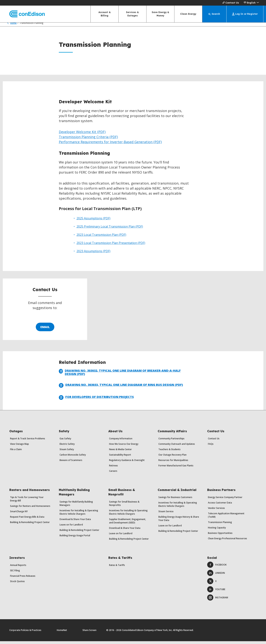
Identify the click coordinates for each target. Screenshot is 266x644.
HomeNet (62, 633)
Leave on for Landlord (71, 527)
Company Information (121, 441)
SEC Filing (15, 573)
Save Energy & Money (160, 14)
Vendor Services (216, 511)
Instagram (218, 600)
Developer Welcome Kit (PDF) (82, 135)
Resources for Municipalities (173, 463)
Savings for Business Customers (175, 500)
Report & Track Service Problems (28, 441)
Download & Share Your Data (75, 522)
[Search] (214, 14)
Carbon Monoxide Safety (73, 458)
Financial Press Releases (23, 579)
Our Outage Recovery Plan (172, 458)
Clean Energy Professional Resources (227, 541)
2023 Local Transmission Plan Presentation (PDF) (111, 246)
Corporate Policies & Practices (25, 633)
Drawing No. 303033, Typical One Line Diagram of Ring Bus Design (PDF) (121, 388)
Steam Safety (67, 452)
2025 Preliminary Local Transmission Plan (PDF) (110, 229)
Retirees (113, 468)
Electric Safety (67, 447)
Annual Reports (18, 568)
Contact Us (230, 3)
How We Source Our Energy (124, 447)
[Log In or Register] (245, 14)
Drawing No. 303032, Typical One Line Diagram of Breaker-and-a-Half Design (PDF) (120, 375)
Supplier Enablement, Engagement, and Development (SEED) (128, 524)
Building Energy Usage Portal (75, 538)
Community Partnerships (171, 441)
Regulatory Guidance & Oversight (127, 463)
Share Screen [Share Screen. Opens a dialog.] (89, 633)
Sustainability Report (120, 458)
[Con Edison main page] (24, 14)
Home (11, 26)
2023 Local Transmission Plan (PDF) (101, 237)
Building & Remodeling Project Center (30, 525)
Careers (113, 474)
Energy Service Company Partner (225, 500)
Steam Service (166, 514)
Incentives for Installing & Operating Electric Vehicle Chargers (79, 515)
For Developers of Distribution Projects (96, 400)
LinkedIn (216, 576)
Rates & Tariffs (117, 568)
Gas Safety (65, 441)
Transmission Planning (220, 525)
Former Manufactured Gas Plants (176, 468)
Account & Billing (105, 14)
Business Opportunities (220, 536)
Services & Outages (132, 14)
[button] (251, 3)
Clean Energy (188, 14)
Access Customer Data (220, 505)
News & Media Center (120, 452)
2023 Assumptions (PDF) (93, 254)
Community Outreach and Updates (177, 447)
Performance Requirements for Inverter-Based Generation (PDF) (110, 145)
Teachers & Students (169, 452)
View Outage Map (19, 447)
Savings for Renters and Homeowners (30, 509)
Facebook (217, 567)
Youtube (216, 592)
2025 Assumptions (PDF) (93, 221)
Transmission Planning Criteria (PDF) (88, 140)
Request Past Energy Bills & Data (27, 520)
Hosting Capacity (217, 530)
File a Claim (16, 452)
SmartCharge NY (19, 514)
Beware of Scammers (71, 463)
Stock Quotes (17, 584)
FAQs (211, 447)
